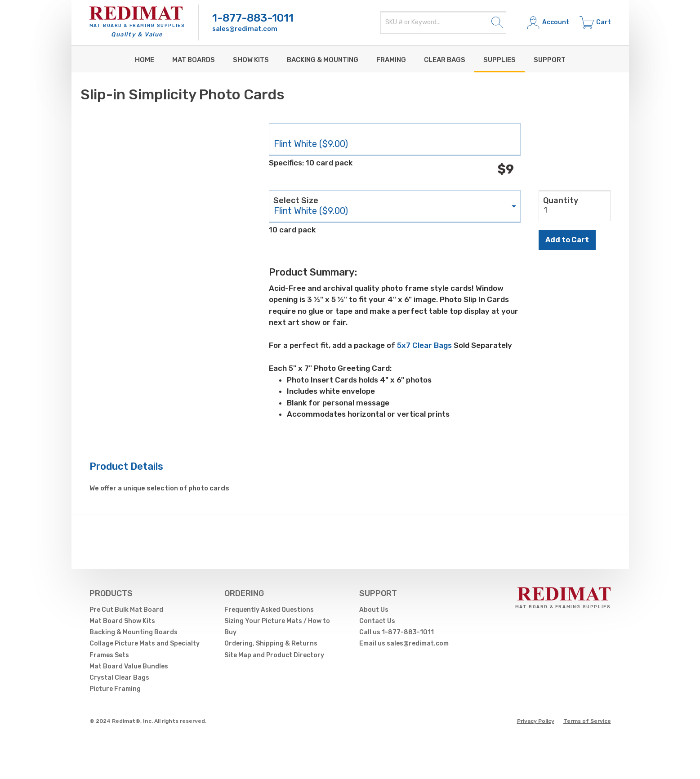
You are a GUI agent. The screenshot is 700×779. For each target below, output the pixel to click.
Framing (391, 60)
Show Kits (251, 60)
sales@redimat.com (245, 29)
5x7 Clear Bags (424, 345)
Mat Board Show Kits (122, 621)
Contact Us (377, 621)
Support (550, 60)
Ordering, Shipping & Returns (271, 643)
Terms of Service (587, 721)
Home (145, 60)
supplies (499, 60)
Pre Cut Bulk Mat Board (126, 610)
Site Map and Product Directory (274, 655)
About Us (374, 610)
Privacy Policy (536, 721)
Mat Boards (194, 60)
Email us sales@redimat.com (404, 643)
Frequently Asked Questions (269, 610)
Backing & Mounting (323, 60)
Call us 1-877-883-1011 (397, 632)
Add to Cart (567, 240)
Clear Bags (445, 60)
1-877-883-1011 (253, 18)
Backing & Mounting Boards (134, 632)
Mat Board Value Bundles (129, 666)
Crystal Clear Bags (119, 678)
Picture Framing (115, 689)
